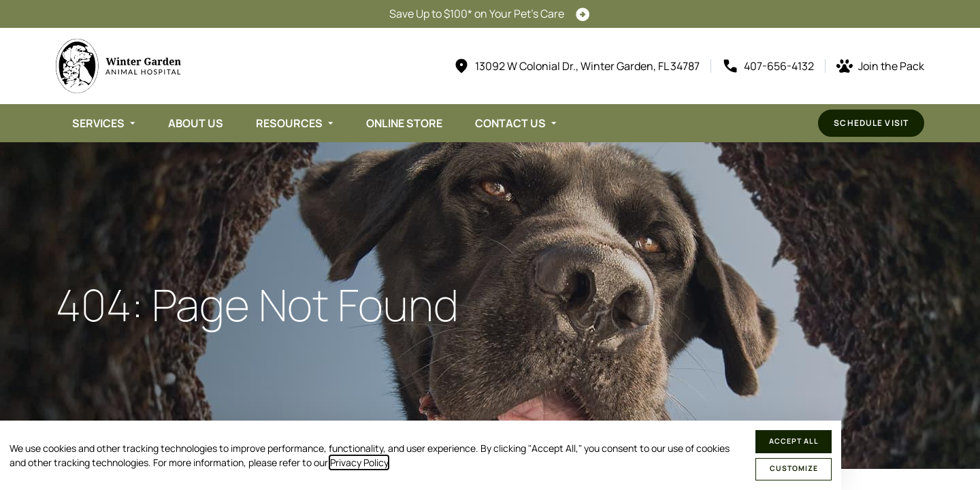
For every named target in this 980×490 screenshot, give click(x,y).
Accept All (794, 441)
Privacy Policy (359, 462)
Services (98, 123)
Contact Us (510, 123)
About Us (196, 123)
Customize (794, 468)
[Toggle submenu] (133, 123)
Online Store (404, 123)
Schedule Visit (871, 123)
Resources (289, 123)
